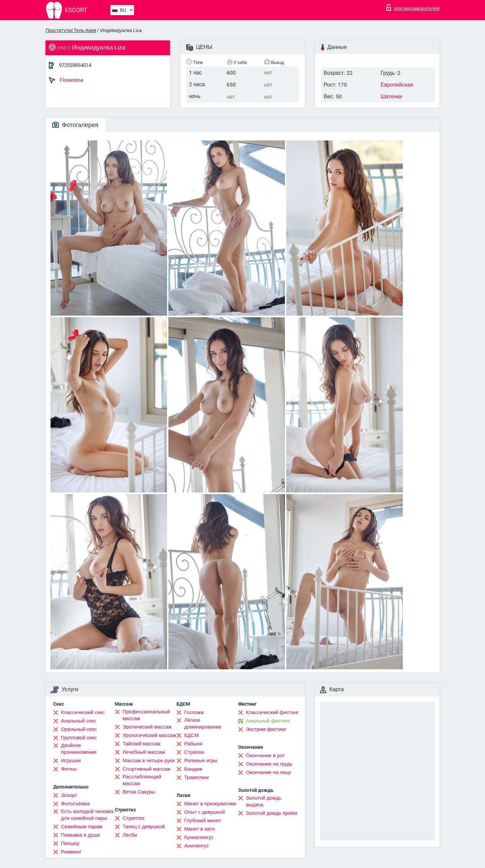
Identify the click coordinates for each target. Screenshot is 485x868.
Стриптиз (134, 818)
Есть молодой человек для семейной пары (87, 815)
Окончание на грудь (269, 764)
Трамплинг (197, 777)
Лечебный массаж (144, 752)
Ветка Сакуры (139, 792)
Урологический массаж (149, 735)
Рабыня (193, 744)
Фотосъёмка (75, 804)
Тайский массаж (141, 744)
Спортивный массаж (147, 769)
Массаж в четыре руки (149, 761)
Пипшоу (70, 843)
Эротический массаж (147, 727)
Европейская (397, 85)
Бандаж (193, 769)
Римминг (71, 852)
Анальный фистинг (268, 721)
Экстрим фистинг (266, 729)
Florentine (66, 80)
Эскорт (69, 795)
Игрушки (71, 761)
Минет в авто (200, 829)
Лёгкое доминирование (203, 724)
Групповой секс (79, 738)
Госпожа (194, 712)
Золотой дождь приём (271, 813)
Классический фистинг (272, 712)
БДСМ (191, 735)
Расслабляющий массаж (142, 780)
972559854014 (75, 65)
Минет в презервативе (210, 804)
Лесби (130, 835)
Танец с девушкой (144, 827)
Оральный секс (79, 729)
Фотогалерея (75, 125)
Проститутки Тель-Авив (71, 30)
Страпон (194, 752)
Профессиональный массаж (146, 715)
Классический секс (83, 712)
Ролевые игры (201, 761)
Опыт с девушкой (205, 812)
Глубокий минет (203, 821)
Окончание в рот (265, 756)
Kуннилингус (199, 837)
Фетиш (69, 769)
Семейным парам (82, 827)
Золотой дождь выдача (264, 801)
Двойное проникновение (79, 749)
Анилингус (196, 846)
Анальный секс (79, 721)
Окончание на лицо (269, 772)
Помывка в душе (80, 835)
